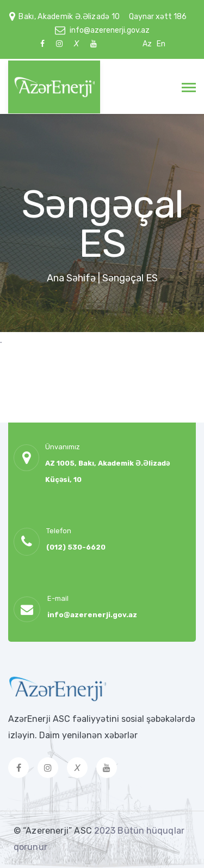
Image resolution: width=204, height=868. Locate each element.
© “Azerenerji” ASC (54, 831)
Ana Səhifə (71, 278)
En (161, 44)
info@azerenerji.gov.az (110, 30)
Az (147, 44)
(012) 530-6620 (76, 547)
